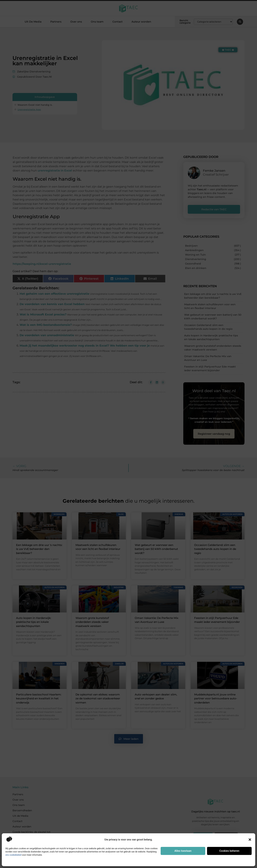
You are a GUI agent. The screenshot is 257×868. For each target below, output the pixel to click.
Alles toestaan (183, 851)
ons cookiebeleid (13, 855)
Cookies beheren (229, 851)
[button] (250, 840)
